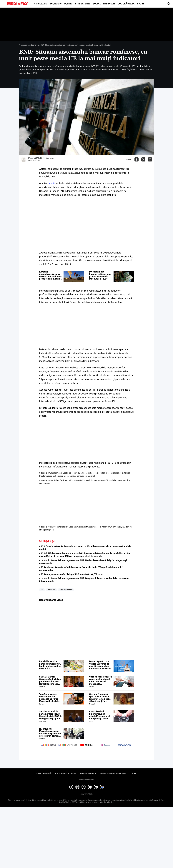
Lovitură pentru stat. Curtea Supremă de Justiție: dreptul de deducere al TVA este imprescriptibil (100, 665)
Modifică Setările (86, 780)
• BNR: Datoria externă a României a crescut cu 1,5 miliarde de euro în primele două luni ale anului (85, 548)
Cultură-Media (126, 4)
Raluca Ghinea (34, 160)
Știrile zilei (41, 4)
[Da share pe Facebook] (137, 159)
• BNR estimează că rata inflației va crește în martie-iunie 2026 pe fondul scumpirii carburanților (81, 569)
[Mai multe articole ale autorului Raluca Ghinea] (24, 159)
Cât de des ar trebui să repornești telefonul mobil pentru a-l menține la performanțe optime (100, 680)
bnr (42, 590)
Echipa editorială (43, 773)
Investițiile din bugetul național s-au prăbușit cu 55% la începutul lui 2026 (100, 275)
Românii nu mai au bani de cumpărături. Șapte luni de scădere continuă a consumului (50, 665)
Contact (134, 773)
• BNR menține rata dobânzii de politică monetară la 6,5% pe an (71, 574)
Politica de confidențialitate (113, 773)
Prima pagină (24, 45)
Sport (141, 4)
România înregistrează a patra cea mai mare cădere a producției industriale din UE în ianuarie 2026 (51, 275)
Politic (68, 4)
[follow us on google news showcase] (68, 745)
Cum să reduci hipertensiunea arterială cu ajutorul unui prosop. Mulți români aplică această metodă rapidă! (100, 715)
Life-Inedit (109, 4)
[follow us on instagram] (105, 745)
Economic (56, 4)
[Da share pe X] (143, 159)
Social (97, 4)
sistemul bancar (66, 590)
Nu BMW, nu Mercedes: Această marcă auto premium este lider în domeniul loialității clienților (50, 732)
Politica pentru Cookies (65, 773)
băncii (51, 183)
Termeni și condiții (88, 773)
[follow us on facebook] (124, 745)
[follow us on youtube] (86, 745)
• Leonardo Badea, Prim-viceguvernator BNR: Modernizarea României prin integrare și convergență (83, 562)
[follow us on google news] (49, 745)
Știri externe (83, 4)
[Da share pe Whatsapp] (150, 159)
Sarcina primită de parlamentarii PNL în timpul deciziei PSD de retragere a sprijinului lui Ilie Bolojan (51, 715)
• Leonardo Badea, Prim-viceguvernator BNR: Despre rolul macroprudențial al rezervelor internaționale (84, 580)
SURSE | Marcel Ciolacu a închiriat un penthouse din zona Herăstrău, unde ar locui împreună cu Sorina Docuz (50, 680)
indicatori (51, 590)
